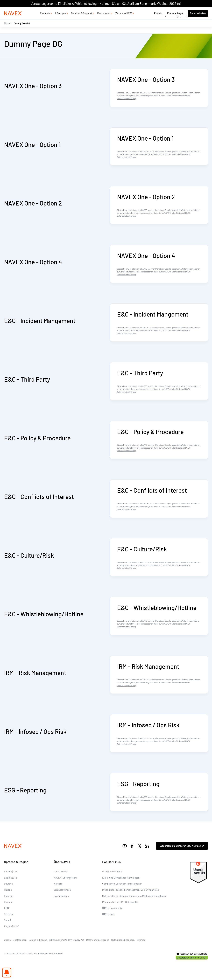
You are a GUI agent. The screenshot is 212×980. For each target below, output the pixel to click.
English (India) (12, 926)
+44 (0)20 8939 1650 (174, 11)
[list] (199, 11)
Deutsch (8, 884)
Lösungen (61, 20)
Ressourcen (104, 20)
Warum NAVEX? (124, 20)
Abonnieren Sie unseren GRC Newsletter (182, 846)
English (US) (10, 872)
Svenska (8, 914)
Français (9, 896)
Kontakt (159, 20)
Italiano (8, 890)
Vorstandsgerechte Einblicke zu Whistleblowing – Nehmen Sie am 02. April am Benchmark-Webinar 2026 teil (106, 4)
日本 (6, 908)
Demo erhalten (198, 20)
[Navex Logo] (13, 20)
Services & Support (82, 20)
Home (7, 30)
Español (8, 902)
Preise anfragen (176, 20)
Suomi (8, 920)
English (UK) (10, 878)
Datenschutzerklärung (126, 98)
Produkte (45, 20)
